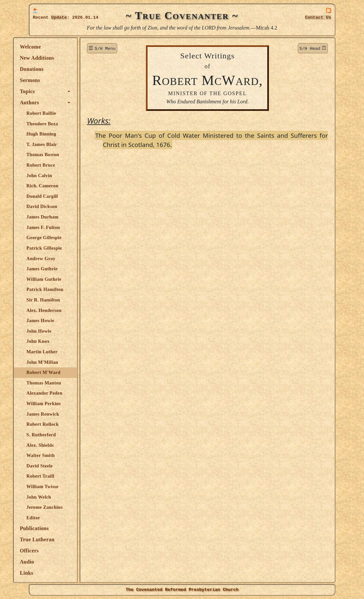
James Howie (56, 320)
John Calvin (55, 176)
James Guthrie (58, 269)
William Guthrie (60, 279)
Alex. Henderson (60, 310)
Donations (47, 69)
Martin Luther (58, 352)
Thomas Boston (58, 155)
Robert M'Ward (59, 372)
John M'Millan (58, 362)
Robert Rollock (58, 424)
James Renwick (58, 414)
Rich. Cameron (58, 186)
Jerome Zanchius (60, 507)
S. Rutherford (57, 435)
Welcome (46, 47)
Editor (49, 518)
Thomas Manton (59, 383)
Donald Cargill (58, 196)
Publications (50, 528)
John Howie (55, 331)
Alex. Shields (56, 445)
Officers (45, 551)
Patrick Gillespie (60, 248)
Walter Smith (56, 455)
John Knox (54, 341)
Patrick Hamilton (61, 289)
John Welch (54, 497)
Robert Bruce (56, 165)
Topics (43, 91)
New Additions (52, 58)
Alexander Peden (60, 393)
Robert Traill (56, 476)
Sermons (46, 80)
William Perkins (59, 403)
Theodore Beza (58, 124)
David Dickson (57, 206)
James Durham (58, 217)
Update (59, 18)
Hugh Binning (57, 134)
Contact (318, 18)
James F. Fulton (59, 227)
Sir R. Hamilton (59, 300)
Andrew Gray (57, 258)
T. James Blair (57, 144)
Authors (45, 103)
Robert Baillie (57, 113)
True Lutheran (53, 539)
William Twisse (58, 486)
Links (42, 573)
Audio (42, 562)
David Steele (55, 466)
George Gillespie (60, 238)
